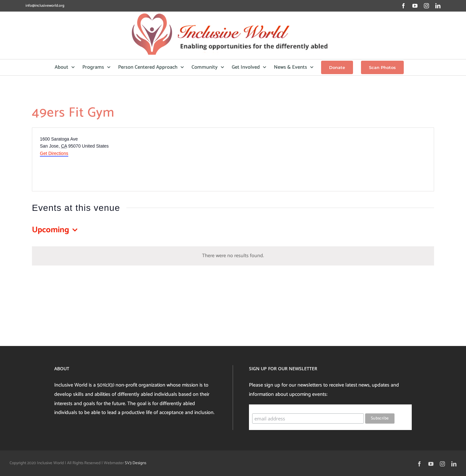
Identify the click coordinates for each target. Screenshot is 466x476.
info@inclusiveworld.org (45, 6)
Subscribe (264, 407)
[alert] (233, 256)
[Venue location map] (333, 159)
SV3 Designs (135, 463)
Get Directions (54, 153)
